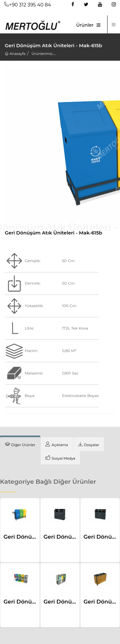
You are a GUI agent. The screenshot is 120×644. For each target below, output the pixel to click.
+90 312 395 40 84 (28, 5)
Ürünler (85, 25)
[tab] (20, 444)
